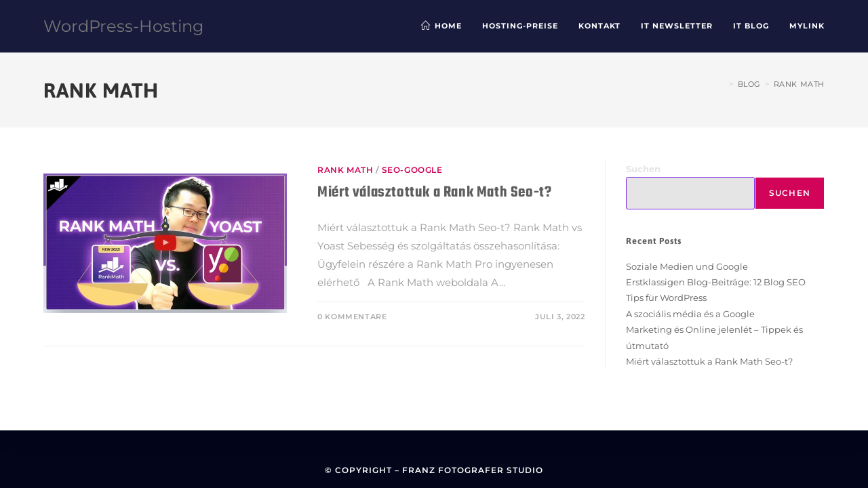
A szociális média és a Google (690, 314)
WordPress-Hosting (123, 26)
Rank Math (799, 84)
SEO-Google (412, 170)
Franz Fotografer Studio (473, 470)
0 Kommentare (352, 317)
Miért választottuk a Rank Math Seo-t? (434, 192)
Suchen (643, 169)
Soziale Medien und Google (687, 266)
